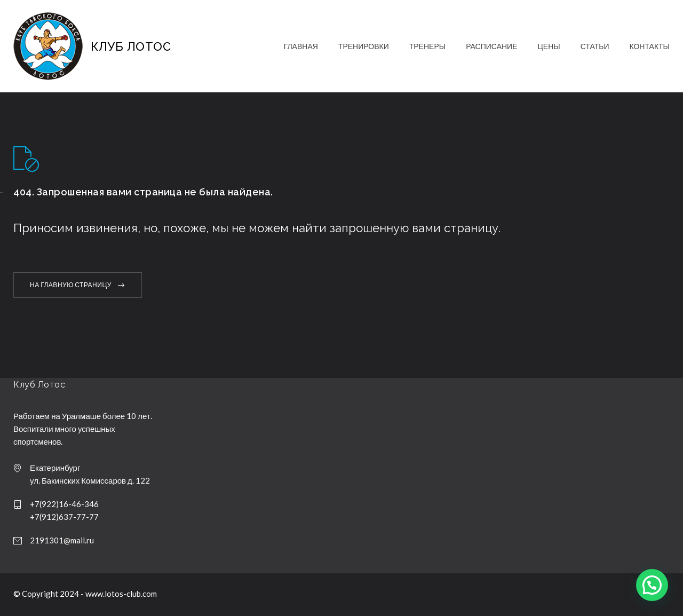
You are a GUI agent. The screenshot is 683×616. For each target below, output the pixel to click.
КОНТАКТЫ (649, 46)
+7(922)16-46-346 (64, 504)
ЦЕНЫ (549, 46)
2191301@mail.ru (62, 540)
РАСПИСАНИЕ (491, 46)
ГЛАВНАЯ (301, 46)
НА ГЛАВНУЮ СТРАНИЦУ (71, 285)
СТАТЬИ (595, 46)
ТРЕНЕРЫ (427, 46)
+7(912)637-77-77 (64, 517)
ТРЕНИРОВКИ (364, 46)
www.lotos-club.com (121, 594)
